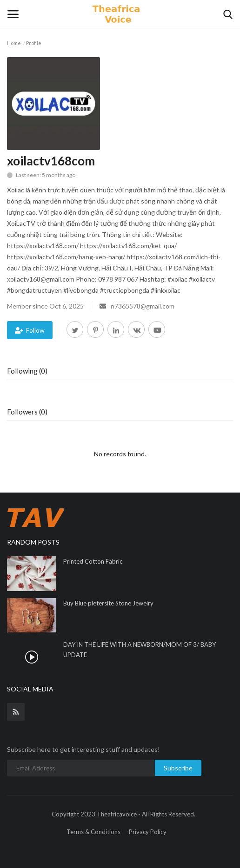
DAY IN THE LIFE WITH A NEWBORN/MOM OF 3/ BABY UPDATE (140, 650)
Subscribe (178, 768)
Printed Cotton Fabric (93, 561)
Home (14, 43)
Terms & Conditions (93, 832)
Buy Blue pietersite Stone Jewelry (108, 603)
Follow (30, 330)
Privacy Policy (148, 832)
